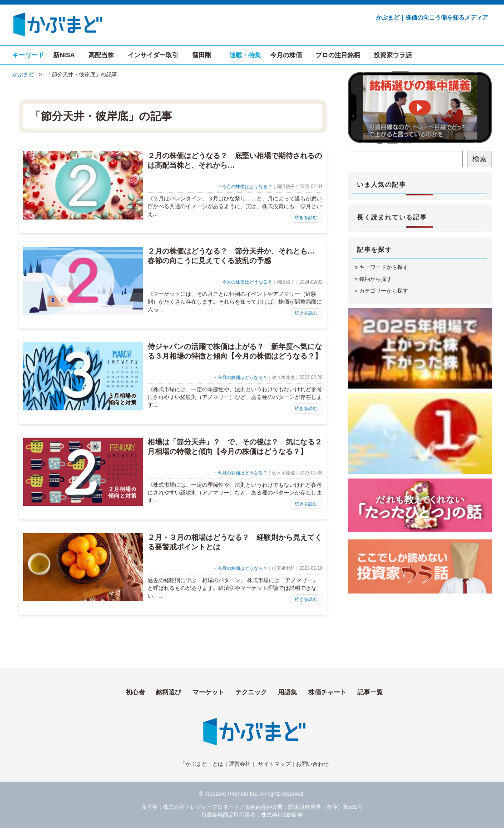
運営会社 (240, 764)
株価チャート (327, 692)
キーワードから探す (384, 267)
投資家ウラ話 (393, 55)
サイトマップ (274, 764)
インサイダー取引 (153, 55)
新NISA (64, 55)
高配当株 (101, 55)
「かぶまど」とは (202, 764)
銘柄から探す (376, 279)
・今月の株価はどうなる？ (245, 187)
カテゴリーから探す (384, 291)
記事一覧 (370, 692)
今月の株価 (286, 55)
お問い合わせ (312, 764)
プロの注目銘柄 (338, 55)
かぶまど (23, 75)
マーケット (208, 692)
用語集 (287, 692)
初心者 (135, 692)
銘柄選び (168, 692)
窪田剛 (202, 55)
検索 (479, 159)
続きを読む (306, 217)
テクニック (251, 692)
